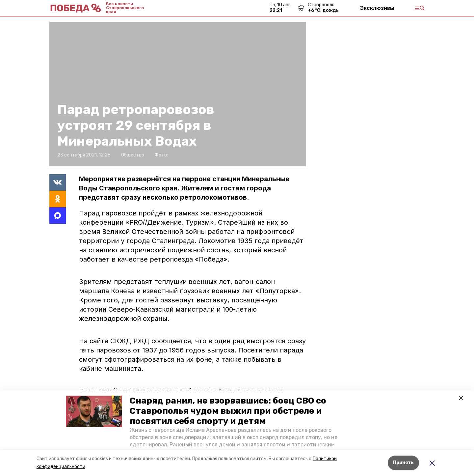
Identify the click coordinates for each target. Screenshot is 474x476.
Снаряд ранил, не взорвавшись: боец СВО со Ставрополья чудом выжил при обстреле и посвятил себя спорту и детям (228, 411)
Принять (403, 463)
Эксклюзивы (377, 8)
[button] (94, 411)
